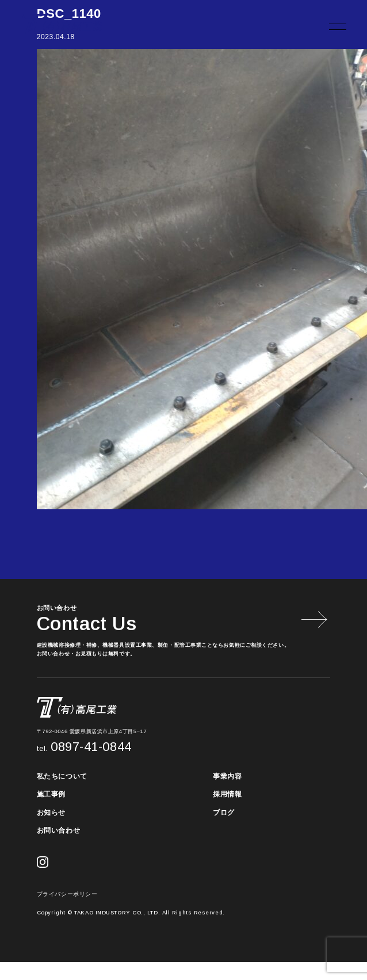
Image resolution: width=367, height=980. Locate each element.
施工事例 (51, 794)
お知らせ (51, 813)
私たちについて (62, 776)
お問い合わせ (58, 830)
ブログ (224, 813)
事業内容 (227, 776)
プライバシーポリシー (67, 894)
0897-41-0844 (84, 747)
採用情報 (227, 794)
